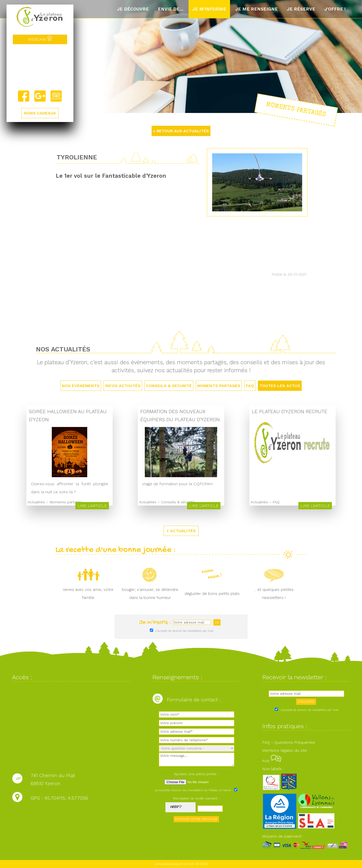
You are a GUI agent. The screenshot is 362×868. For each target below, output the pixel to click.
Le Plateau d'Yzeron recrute (290, 412)
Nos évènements (81, 386)
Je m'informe (209, 9)
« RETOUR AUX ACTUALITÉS (181, 131)
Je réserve (301, 9)
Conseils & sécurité (169, 386)
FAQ (250, 386)
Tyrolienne (77, 157)
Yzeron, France (40, 67)
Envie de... (171, 9)
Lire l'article (92, 506)
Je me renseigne (257, 9)
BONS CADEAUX (40, 113)
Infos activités (123, 386)
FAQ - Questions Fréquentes (289, 742)
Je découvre (133, 9)
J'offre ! (335, 9)
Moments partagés (219, 386)
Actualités (36, 502)
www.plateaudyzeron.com (175, 864)
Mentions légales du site (285, 750)
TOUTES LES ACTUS (280, 386)
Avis (272, 761)
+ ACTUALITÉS (181, 531)
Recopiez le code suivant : (196, 798)
